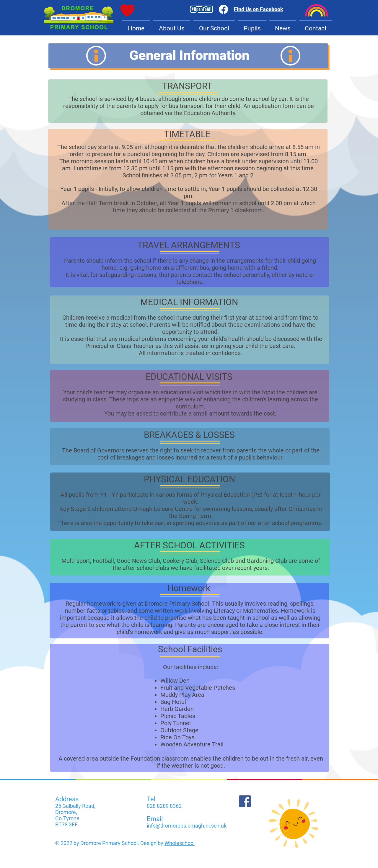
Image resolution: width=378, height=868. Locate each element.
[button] (172, 26)
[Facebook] (245, 801)
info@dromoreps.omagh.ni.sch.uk (187, 826)
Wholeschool (180, 843)
